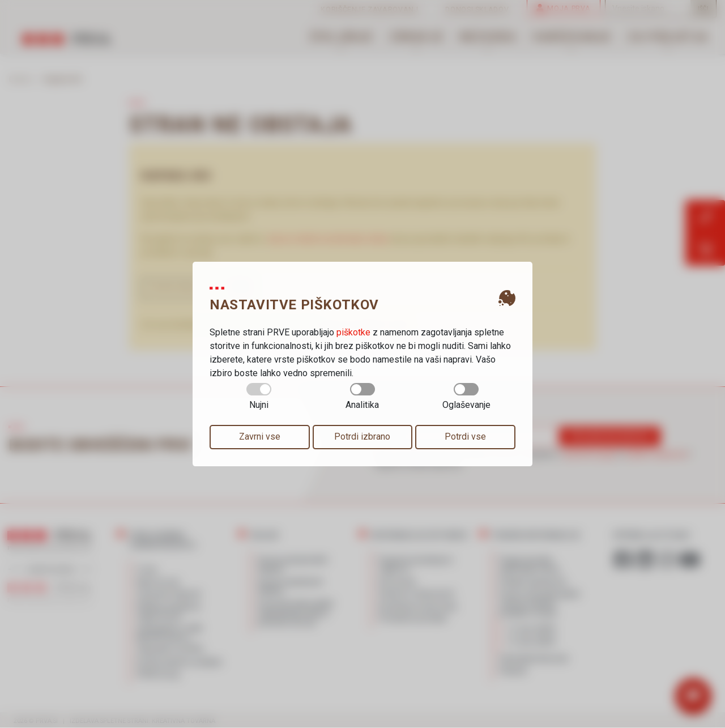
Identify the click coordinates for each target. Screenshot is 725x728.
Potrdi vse (465, 437)
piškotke (353, 332)
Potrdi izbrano (362, 437)
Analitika (362, 397)
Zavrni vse (260, 437)
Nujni (259, 397)
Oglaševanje (466, 397)
